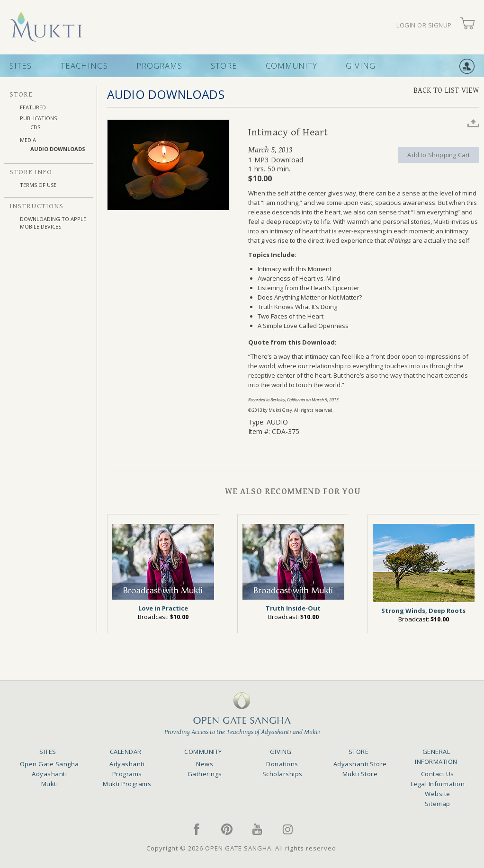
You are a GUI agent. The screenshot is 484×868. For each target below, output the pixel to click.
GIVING (361, 66)
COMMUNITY (291, 66)
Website (438, 794)
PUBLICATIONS (38, 118)
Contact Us (438, 774)
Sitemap (438, 804)
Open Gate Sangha (49, 764)
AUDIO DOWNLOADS (58, 149)
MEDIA (28, 140)
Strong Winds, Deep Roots (423, 611)
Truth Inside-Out (293, 608)
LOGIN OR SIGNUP (424, 25)
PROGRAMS (159, 66)
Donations (282, 764)
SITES (21, 66)
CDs (35, 127)
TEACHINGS (84, 66)
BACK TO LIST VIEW (446, 91)
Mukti (50, 784)
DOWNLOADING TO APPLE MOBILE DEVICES (53, 223)
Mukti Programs (127, 784)
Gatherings (205, 774)
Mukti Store (360, 774)
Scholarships (282, 774)
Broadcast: (163, 617)
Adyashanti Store (360, 764)
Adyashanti (49, 774)
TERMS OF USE (38, 185)
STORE (224, 66)
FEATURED (33, 107)
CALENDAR (126, 752)
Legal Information (438, 784)
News (205, 764)
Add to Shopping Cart (439, 155)
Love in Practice (163, 608)
